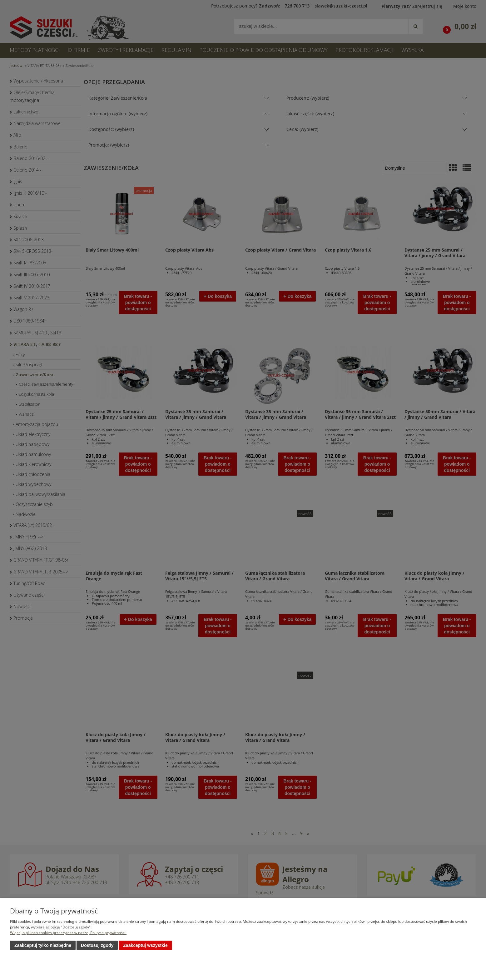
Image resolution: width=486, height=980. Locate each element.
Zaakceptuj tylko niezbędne (43, 945)
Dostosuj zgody (97, 945)
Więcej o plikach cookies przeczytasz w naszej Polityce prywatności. (68, 933)
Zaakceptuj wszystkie (145, 945)
